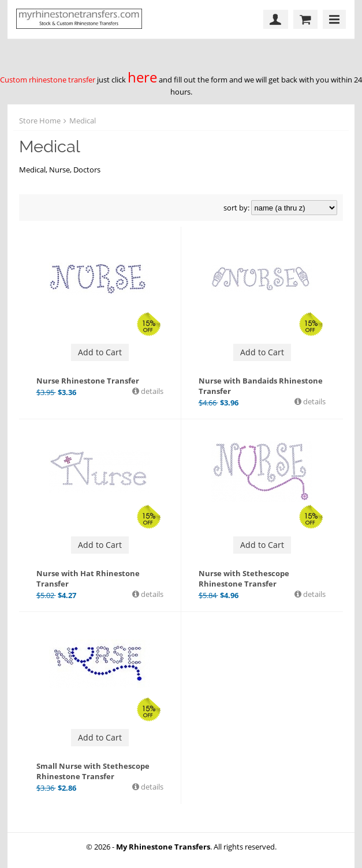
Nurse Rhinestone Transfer (88, 381)
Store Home (40, 121)
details (151, 391)
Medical (83, 121)
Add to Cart (100, 352)
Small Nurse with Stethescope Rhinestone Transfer (93, 771)
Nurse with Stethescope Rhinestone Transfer (244, 578)
